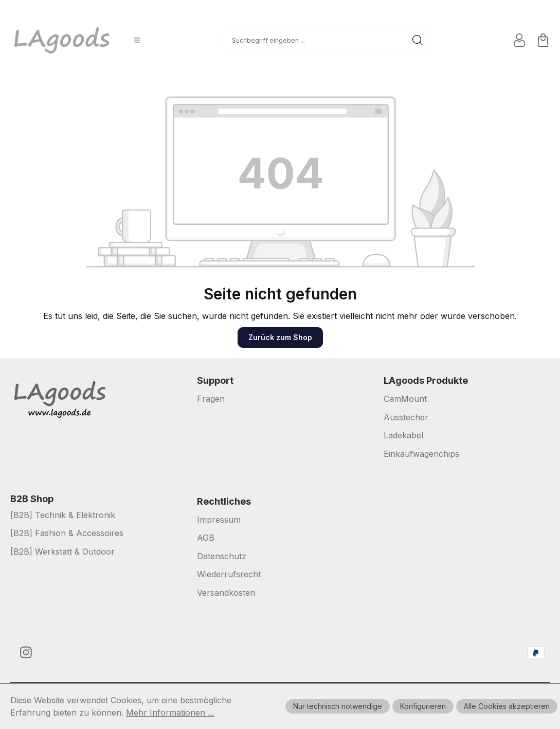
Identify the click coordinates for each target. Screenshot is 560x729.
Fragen (211, 399)
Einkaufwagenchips (421, 454)
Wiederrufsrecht (229, 574)
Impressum (219, 520)
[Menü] (137, 40)
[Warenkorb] (543, 40)
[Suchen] (418, 40)
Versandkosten (226, 593)
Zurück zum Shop (280, 337)
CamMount (405, 399)
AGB (206, 538)
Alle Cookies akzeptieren (507, 706)
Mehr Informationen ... (170, 713)
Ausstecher (406, 417)
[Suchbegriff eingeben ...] (315, 40)
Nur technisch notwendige (338, 706)
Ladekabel (403, 435)
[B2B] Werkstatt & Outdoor (62, 552)
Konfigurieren (423, 706)
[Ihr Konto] (519, 40)
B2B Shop (32, 499)
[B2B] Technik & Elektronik (63, 515)
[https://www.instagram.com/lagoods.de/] (26, 652)
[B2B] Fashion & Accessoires (67, 533)
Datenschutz (222, 556)
